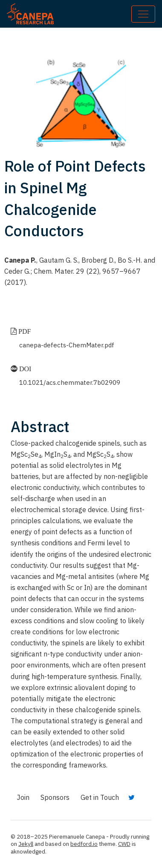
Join (23, 797)
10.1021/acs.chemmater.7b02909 (70, 382)
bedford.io (84, 844)
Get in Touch (100, 797)
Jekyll (26, 844)
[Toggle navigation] (143, 14)
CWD (124, 844)
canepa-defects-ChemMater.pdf (67, 345)
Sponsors (55, 797)
